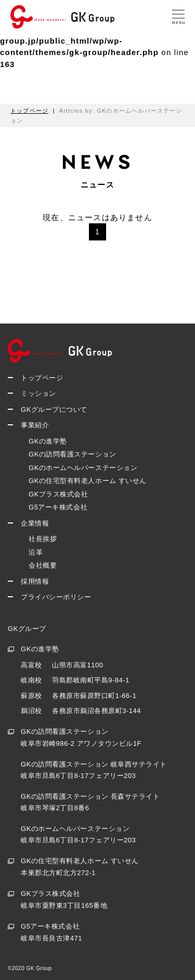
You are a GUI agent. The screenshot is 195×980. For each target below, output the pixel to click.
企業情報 (35, 523)
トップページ (42, 378)
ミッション (38, 393)
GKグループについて (54, 410)
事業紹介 (35, 425)
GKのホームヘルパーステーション (83, 468)
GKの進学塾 (48, 441)
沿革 (36, 552)
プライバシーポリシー (56, 597)
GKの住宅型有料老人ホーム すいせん (88, 481)
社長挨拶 (43, 539)
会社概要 (43, 565)
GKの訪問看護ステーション (73, 454)
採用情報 (35, 581)
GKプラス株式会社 (58, 494)
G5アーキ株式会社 (58, 507)
